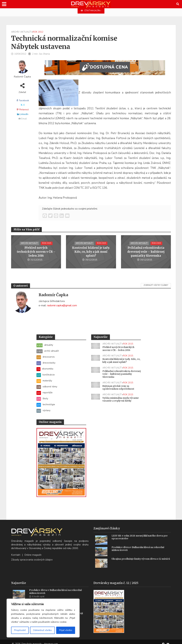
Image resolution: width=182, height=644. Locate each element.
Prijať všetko (66, 630)
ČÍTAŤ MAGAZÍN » (91, 11)
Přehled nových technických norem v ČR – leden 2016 (36, 252)
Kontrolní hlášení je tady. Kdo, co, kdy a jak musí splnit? (91, 252)
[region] (43, 618)
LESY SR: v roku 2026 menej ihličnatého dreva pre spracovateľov (141, 533)
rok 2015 (47, 246)
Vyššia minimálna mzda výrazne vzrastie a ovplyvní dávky (119, 403)
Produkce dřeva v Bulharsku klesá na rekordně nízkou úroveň (140, 545)
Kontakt (16, 551)
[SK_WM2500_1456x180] (105, 70)
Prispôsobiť (20, 630)
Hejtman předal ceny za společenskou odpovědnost (119, 389)
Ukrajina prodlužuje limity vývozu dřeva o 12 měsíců (138, 557)
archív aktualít (21, 32)
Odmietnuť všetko (42, 630)
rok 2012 (38, 32)
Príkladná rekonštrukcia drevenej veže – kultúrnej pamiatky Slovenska (146, 252)
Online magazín (33, 551)
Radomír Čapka (22, 77)
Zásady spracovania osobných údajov (32, 556)
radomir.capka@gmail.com (62, 306)
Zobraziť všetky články (156, 285)
